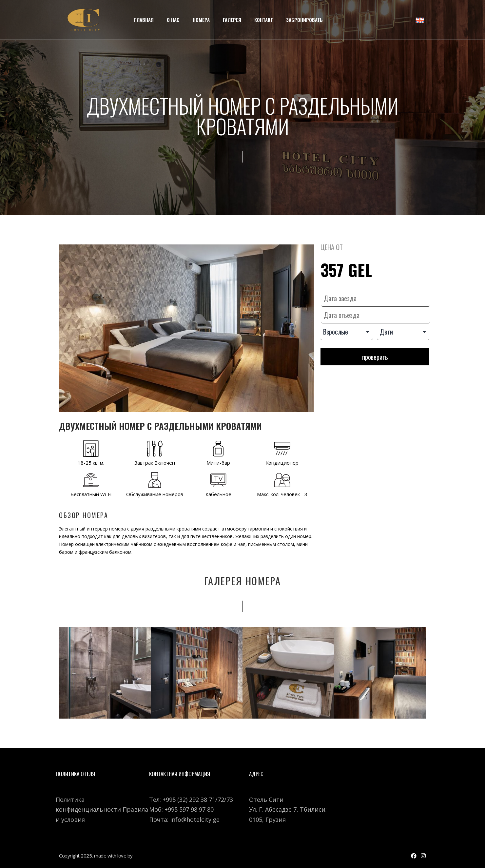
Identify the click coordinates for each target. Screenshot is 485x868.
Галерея (232, 20)
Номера (201, 20)
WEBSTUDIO (148, 856)
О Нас (173, 20)
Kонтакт (264, 20)
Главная (144, 20)
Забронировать (304, 20)
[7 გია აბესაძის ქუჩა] (383, 801)
